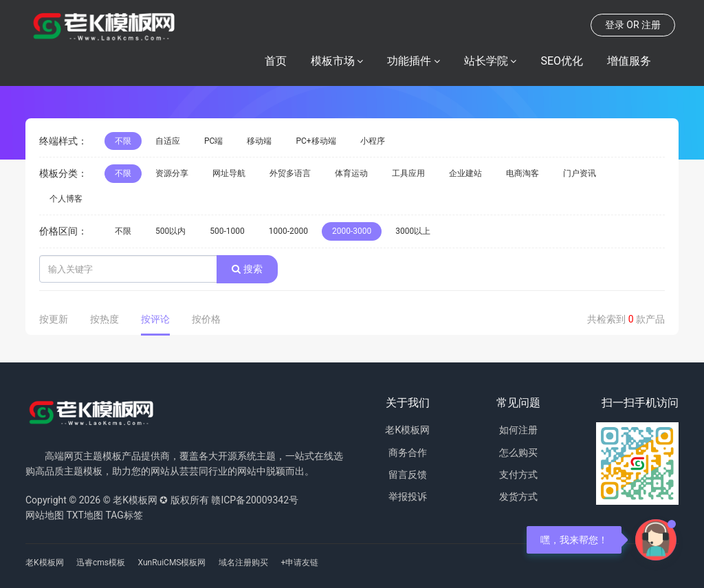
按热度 (104, 319)
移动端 (259, 141)
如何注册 (518, 430)
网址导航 (229, 173)
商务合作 (408, 453)
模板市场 (333, 61)
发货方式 (518, 497)
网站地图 (45, 515)
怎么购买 (518, 453)
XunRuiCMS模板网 (172, 563)
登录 (615, 25)
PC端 (213, 141)
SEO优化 (562, 61)
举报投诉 (408, 497)
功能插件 (409, 61)
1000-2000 (288, 231)
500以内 (170, 231)
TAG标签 (124, 515)
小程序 (373, 141)
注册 (651, 25)
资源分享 (172, 173)
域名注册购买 (243, 563)
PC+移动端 (316, 141)
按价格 (206, 319)
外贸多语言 (290, 173)
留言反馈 (408, 475)
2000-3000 (352, 231)
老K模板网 (407, 430)
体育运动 (351, 173)
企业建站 (465, 173)
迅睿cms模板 (101, 563)
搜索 (247, 269)
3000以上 (413, 231)
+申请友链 (299, 563)
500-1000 (227, 231)
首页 (276, 61)
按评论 (155, 319)
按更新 (54, 319)
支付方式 (518, 475)
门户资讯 (580, 173)
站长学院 (486, 61)
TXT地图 (84, 515)
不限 (123, 141)
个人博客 (66, 199)
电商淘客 (522, 173)
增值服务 (629, 61)
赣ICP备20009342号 (255, 500)
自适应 (168, 141)
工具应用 (408, 173)
